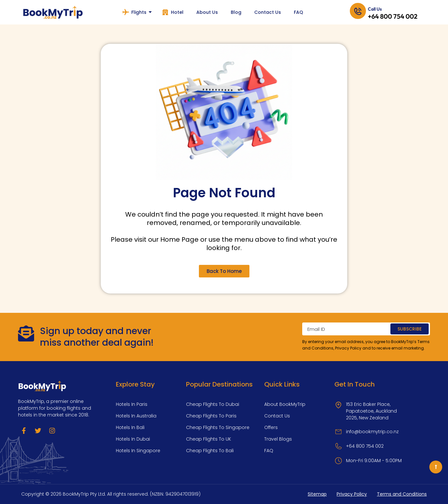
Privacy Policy (348, 348)
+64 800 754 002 (393, 16)
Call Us (375, 9)
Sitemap (317, 494)
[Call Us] (358, 12)
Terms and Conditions (402, 494)
